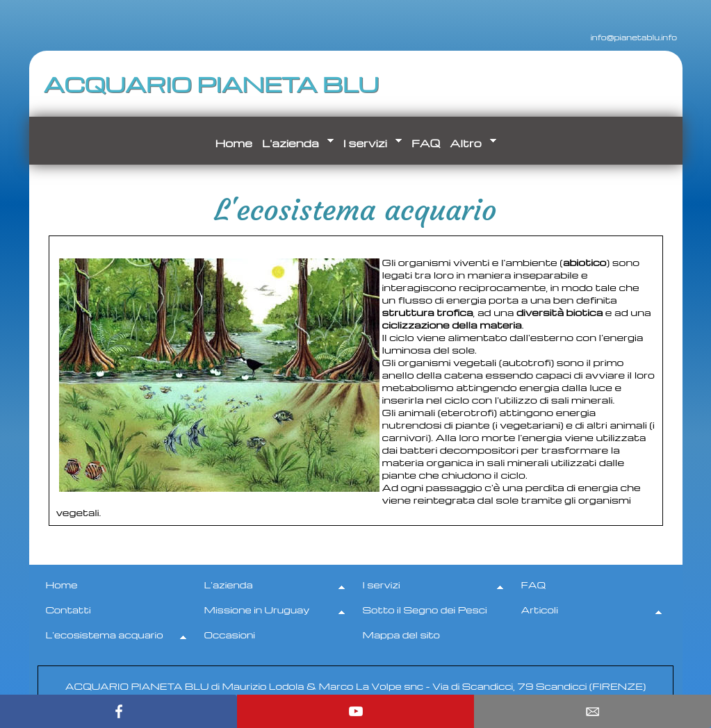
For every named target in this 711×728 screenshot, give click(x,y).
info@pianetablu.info (619, 36)
